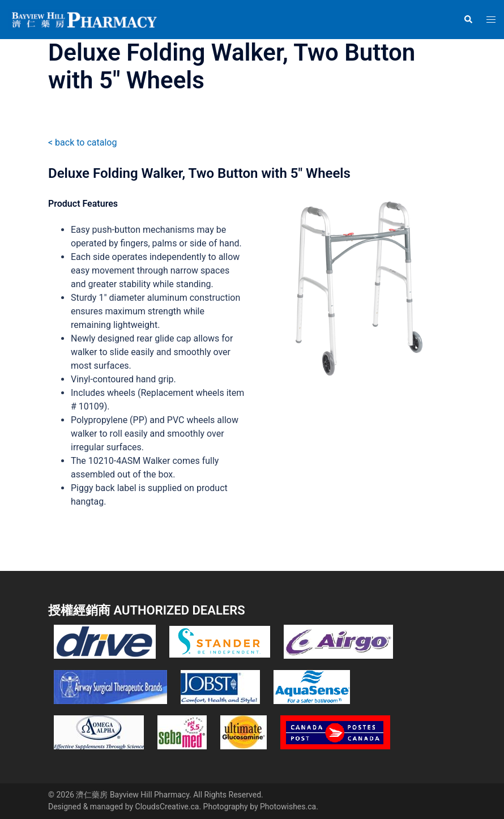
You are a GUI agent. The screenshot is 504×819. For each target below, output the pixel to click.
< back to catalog (82, 142)
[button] (468, 19)
